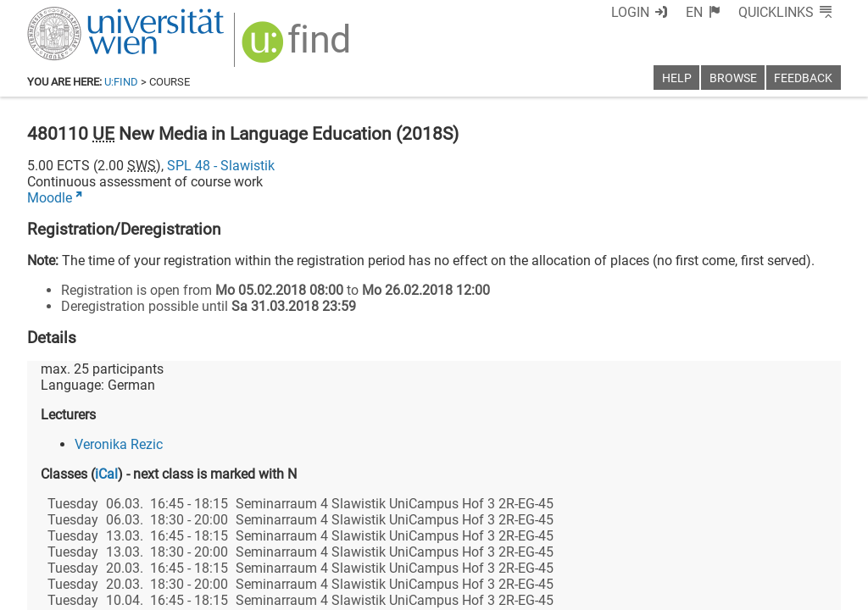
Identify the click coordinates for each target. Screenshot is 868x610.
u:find (121, 82)
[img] (298, 48)
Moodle (50, 198)
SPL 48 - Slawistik (221, 166)
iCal (106, 474)
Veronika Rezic (119, 444)
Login (630, 12)
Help (677, 78)
